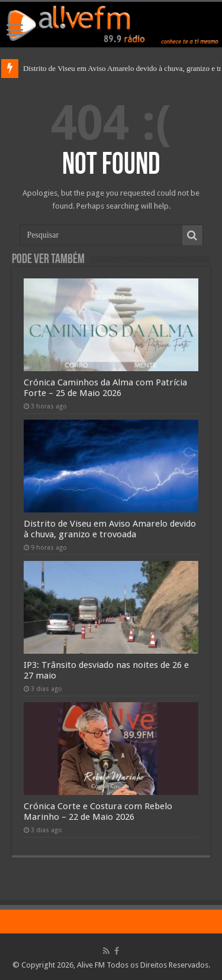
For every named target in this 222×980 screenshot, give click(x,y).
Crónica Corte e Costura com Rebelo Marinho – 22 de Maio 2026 (98, 812)
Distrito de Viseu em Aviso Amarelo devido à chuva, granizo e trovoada (110, 529)
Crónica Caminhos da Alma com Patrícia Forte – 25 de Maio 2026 (105, 388)
